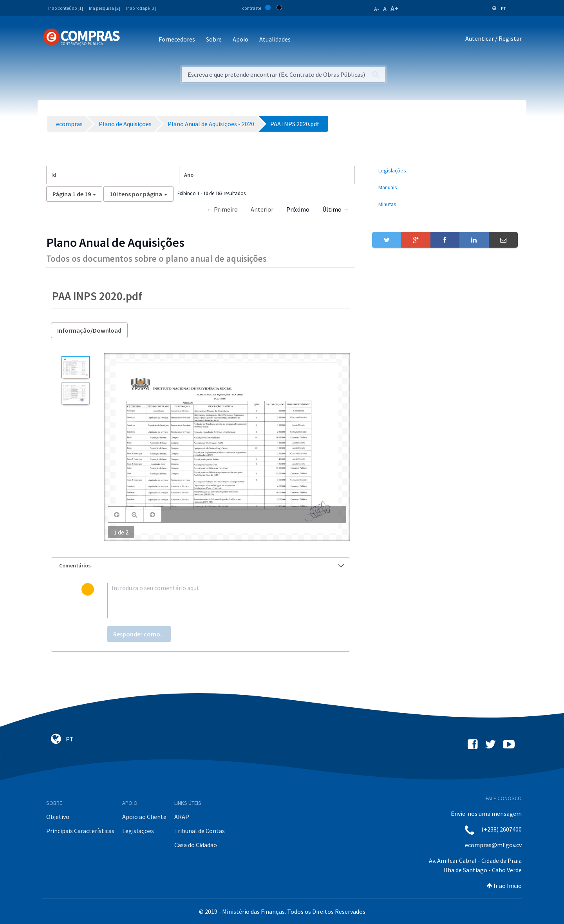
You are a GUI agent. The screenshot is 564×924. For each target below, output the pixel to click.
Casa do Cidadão (196, 845)
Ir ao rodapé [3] (141, 8)
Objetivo (58, 817)
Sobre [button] (214, 39)
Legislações (138, 831)
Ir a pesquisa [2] (105, 8)
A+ (394, 8)
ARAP (182, 817)
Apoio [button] (240, 39)
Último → (336, 209)
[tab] (201, 566)
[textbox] (213, 601)
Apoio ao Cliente (144, 817)
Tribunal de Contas (200, 831)
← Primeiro (222, 209)
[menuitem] (445, 171)
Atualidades (275, 39)
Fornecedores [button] (177, 39)
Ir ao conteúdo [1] (66, 8)
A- (377, 9)
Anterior (262, 209)
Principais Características (80, 831)
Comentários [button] (202, 565)
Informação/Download (89, 330)
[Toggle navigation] (131, 40)
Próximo (298, 209)
